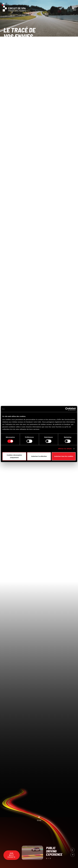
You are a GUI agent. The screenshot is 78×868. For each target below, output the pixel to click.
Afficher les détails (65, 449)
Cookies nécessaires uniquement (14, 456)
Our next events (12, 855)
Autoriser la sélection (39, 456)
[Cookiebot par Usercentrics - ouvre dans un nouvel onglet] (67, 409)
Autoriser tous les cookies (64, 456)
